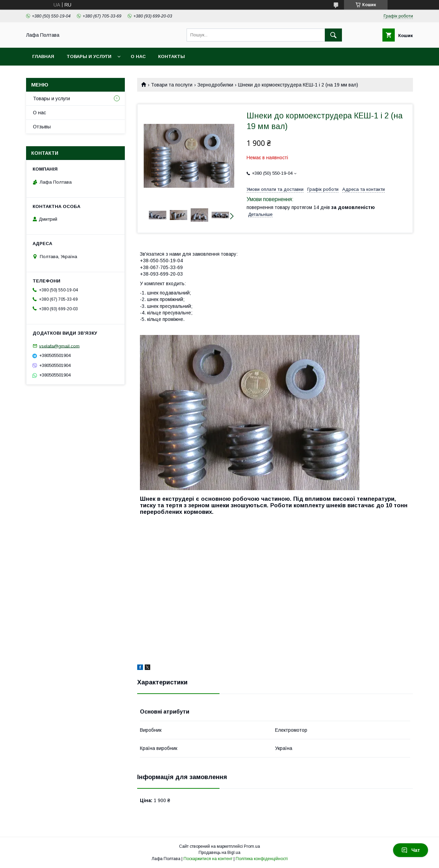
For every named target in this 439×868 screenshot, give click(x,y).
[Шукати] (333, 35)
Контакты (171, 56)
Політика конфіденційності (262, 859)
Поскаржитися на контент (208, 859)
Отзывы (42, 127)
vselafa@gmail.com (59, 346)
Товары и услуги (89, 56)
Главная (43, 56)
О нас (138, 56)
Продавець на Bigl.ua (219, 853)
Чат (411, 850)
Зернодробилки (215, 85)
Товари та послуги (172, 85)
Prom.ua (252, 846)
